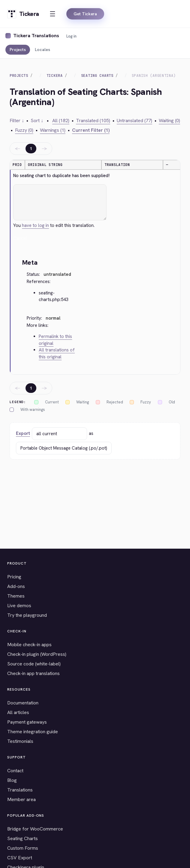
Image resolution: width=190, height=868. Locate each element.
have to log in (35, 225)
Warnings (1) (53, 130)
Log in (71, 36)
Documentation (23, 703)
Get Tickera (85, 14)
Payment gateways (27, 722)
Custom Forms (23, 848)
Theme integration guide (33, 732)
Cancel (20, 238)
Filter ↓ (17, 121)
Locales (42, 50)
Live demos (19, 606)
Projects (18, 50)
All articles (18, 712)
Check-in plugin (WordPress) (37, 654)
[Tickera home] (23, 14)
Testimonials (20, 741)
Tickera (55, 76)
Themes (16, 596)
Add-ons (16, 586)
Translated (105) (93, 121)
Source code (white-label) (34, 664)
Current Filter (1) (91, 130)
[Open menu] (53, 14)
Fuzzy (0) (24, 130)
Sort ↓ (37, 121)
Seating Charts (97, 76)
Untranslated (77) (134, 121)
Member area (21, 799)
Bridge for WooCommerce (35, 829)
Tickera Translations (36, 36)
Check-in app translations (33, 673)
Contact (15, 771)
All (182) (61, 121)
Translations (20, 790)
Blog (12, 780)
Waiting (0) (169, 121)
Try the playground (27, 615)
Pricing (14, 577)
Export (23, 433)
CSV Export (20, 858)
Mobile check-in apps (29, 645)
